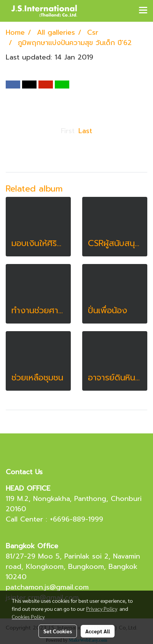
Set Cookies (58, 631)
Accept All (98, 631)
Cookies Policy (28, 617)
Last (85, 131)
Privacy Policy (102, 609)
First (68, 131)
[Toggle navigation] (143, 11)
